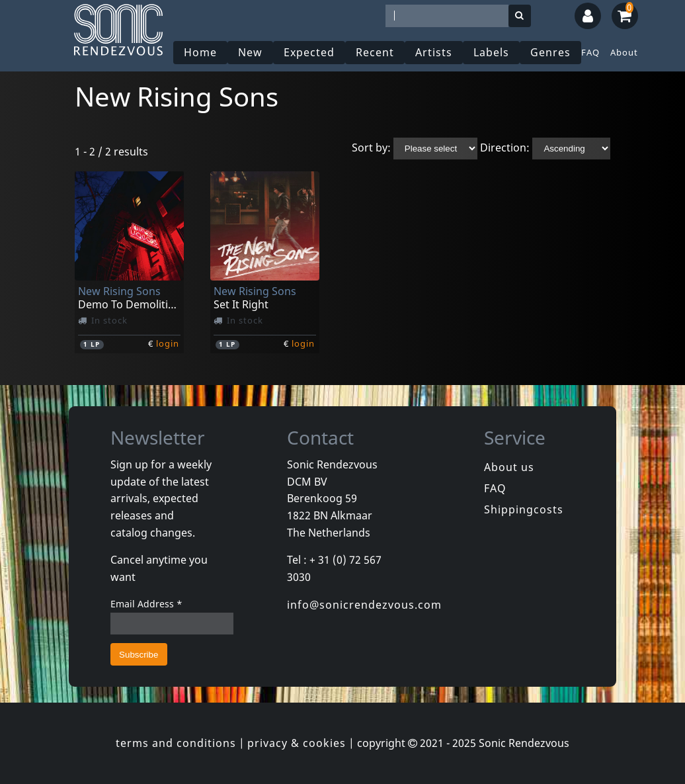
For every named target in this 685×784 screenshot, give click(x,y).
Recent (375, 52)
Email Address (146, 604)
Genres (550, 52)
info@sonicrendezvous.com (364, 605)
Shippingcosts (524, 509)
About (624, 52)
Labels (491, 52)
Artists (434, 52)
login (168, 343)
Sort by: (371, 148)
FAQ (590, 52)
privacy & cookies (297, 743)
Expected (309, 52)
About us (509, 467)
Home (200, 52)
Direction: (505, 148)
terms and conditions (176, 743)
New (250, 52)
